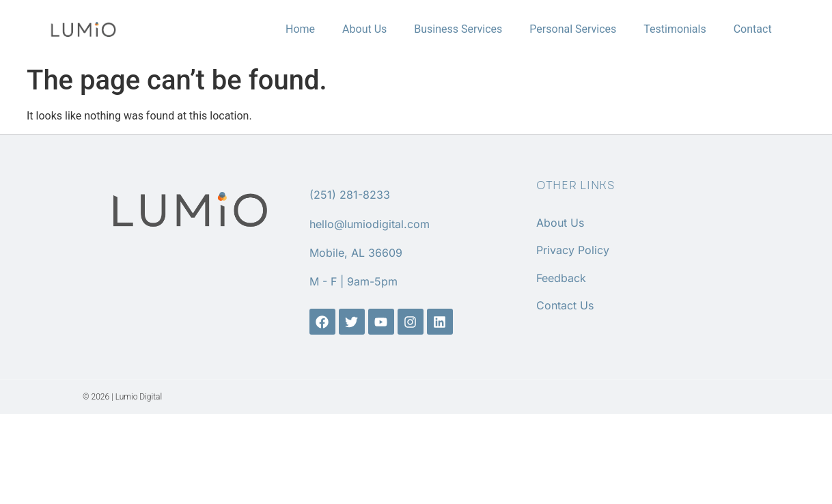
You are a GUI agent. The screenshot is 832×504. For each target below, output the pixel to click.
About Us (364, 29)
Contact (753, 29)
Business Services (458, 29)
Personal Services (573, 29)
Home (300, 29)
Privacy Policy (573, 250)
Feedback (561, 278)
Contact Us (565, 305)
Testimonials (675, 29)
